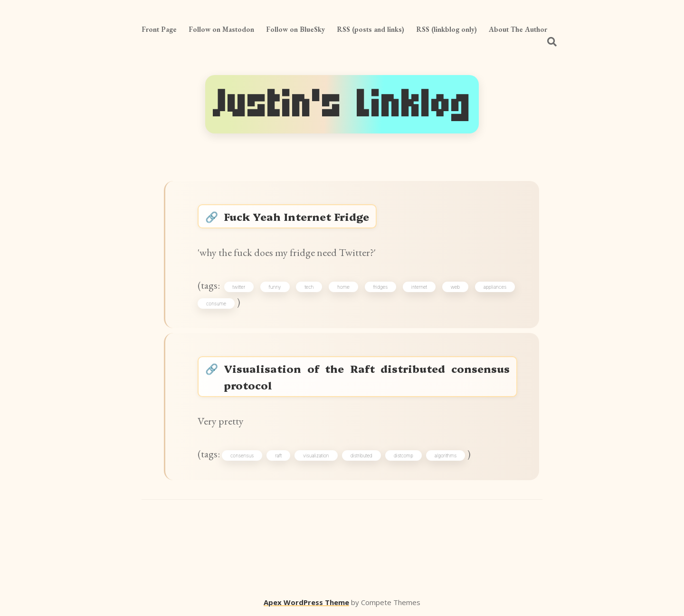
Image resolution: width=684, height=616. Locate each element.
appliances (495, 287)
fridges (381, 287)
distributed (361, 455)
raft (278, 455)
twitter (239, 287)
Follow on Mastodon (221, 29)
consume (216, 303)
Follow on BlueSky (295, 29)
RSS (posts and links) (370, 29)
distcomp (404, 455)
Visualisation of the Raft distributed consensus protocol (367, 377)
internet (419, 287)
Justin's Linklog (342, 104)
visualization (316, 455)
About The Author (518, 29)
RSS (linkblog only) (446, 29)
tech (309, 287)
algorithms (446, 455)
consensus (242, 455)
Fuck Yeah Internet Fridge (296, 216)
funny (275, 287)
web (455, 287)
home (343, 287)
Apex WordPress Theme (306, 602)
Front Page (159, 29)
